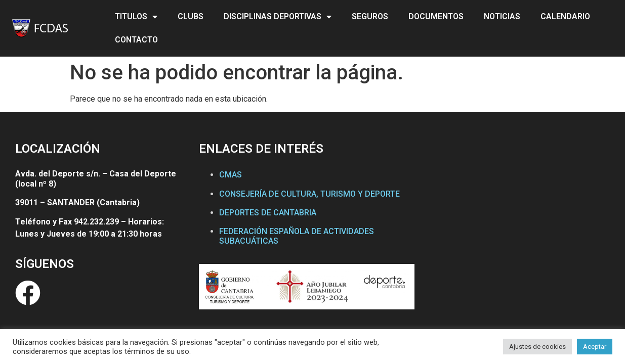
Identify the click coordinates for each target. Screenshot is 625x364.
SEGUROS (370, 16)
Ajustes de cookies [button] (537, 347)
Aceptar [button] (595, 347)
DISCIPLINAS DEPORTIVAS (278, 17)
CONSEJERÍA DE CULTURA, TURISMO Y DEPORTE (309, 194)
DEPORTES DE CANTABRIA (268, 213)
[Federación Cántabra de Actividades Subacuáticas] (516, 234)
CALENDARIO (565, 16)
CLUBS (191, 16)
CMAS (231, 175)
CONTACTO (136, 40)
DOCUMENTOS (436, 16)
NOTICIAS (502, 16)
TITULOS (136, 17)
